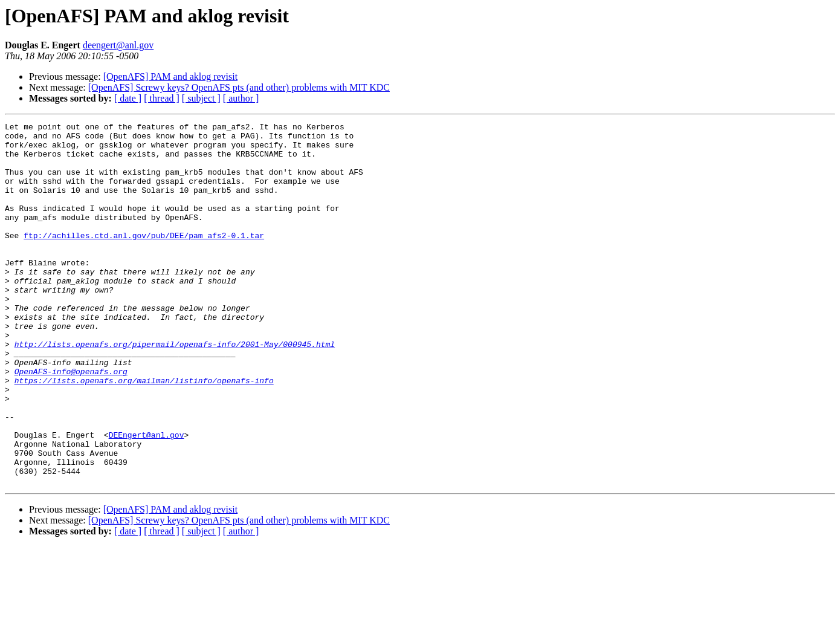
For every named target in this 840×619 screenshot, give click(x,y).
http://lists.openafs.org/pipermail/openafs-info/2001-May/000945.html (175, 389)
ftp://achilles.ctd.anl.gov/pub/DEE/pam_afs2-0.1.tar (144, 259)
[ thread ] (162, 98)
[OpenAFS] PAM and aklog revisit (171, 76)
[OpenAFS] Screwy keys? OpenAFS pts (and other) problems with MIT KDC (239, 87)
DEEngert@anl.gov (147, 498)
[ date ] (128, 98)
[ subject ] (201, 98)
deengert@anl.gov (118, 45)
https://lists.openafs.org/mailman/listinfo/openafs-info (144, 433)
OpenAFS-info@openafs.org (71, 422)
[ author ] (241, 98)
